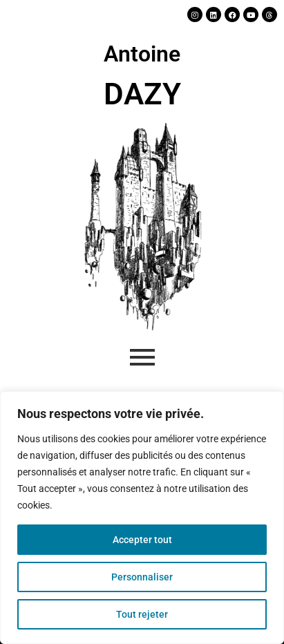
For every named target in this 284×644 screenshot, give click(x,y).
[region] (142, 518)
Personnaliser (142, 577)
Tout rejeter (142, 614)
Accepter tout (142, 540)
